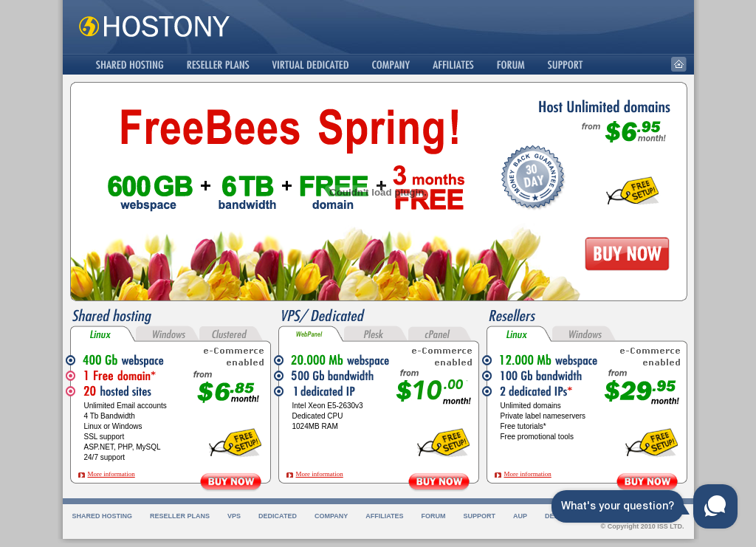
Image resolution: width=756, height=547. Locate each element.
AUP (520, 516)
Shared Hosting (103, 516)
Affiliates (384, 516)
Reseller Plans (180, 516)
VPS (234, 516)
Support (480, 516)
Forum (434, 516)
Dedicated (278, 516)
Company (331, 516)
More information (111, 474)
